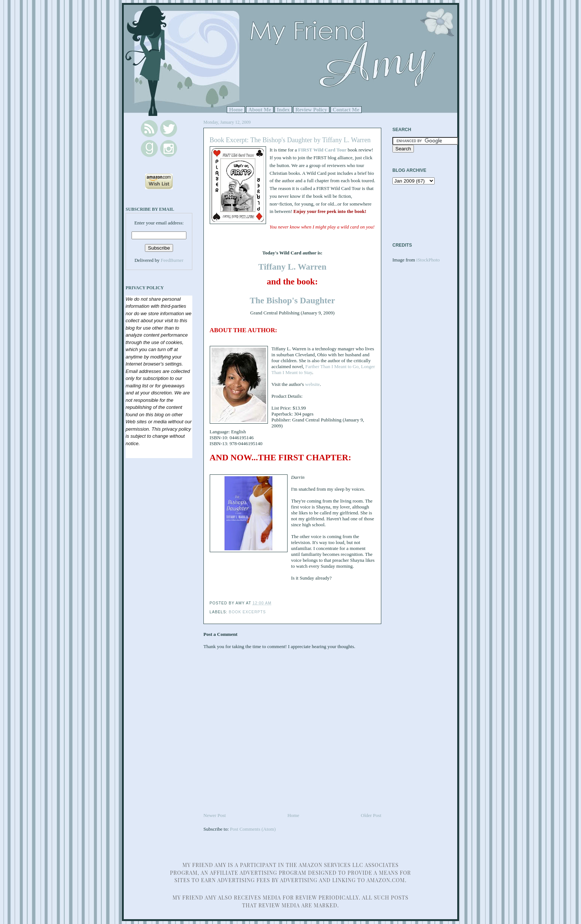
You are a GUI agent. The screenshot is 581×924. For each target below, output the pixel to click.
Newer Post (215, 815)
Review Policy (311, 110)
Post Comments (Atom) (253, 829)
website (312, 384)
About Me (260, 110)
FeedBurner (172, 260)
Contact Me (346, 110)
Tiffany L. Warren (292, 267)
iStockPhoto (428, 260)
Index (283, 110)
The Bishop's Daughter (292, 300)
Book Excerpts (248, 612)
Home (236, 110)
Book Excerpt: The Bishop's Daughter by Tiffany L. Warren (290, 140)
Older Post (371, 815)
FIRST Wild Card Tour (322, 150)
